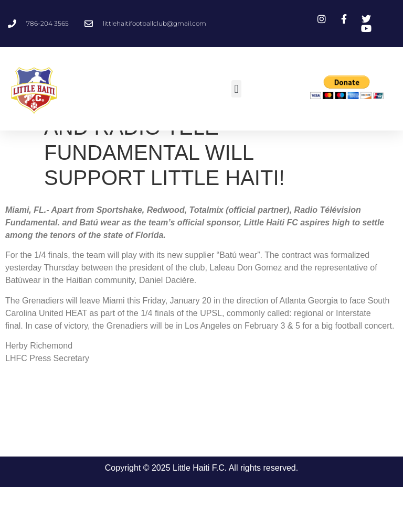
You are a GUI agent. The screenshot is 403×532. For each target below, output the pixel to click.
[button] (236, 89)
